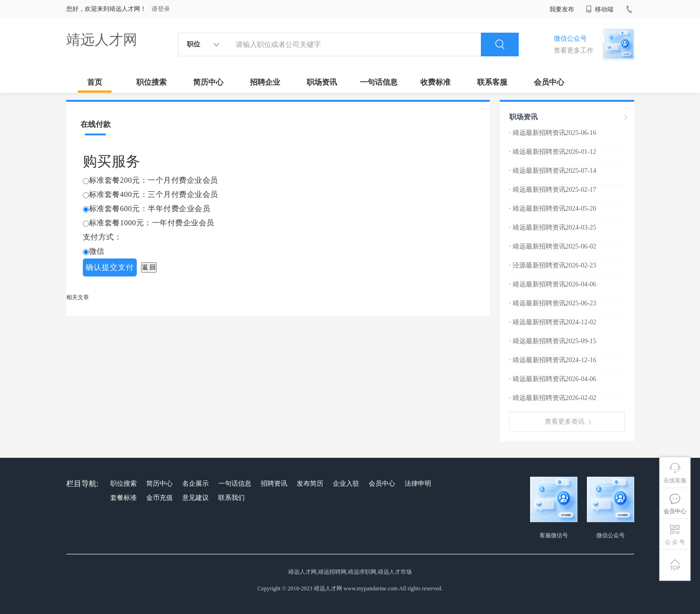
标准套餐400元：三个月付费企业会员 (154, 194)
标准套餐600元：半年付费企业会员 (150, 209)
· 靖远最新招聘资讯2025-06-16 (553, 133)
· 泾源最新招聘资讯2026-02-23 (553, 265)
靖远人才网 (102, 40)
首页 (95, 82)
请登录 (161, 9)
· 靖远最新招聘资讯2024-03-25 (553, 227)
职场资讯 (322, 82)
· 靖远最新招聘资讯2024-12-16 (553, 360)
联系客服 (492, 82)
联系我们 (231, 498)
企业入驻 (346, 484)
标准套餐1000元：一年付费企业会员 (152, 223)
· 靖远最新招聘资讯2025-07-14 (553, 171)
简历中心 (208, 82)
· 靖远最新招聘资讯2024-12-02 (553, 322)
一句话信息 (379, 82)
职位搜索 (151, 82)
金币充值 (159, 498)
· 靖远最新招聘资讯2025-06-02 (553, 246)
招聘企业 (265, 82)
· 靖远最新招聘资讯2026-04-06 (553, 284)
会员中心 (549, 82)
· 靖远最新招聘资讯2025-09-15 (553, 341)
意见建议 (195, 498)
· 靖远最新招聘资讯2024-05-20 (553, 209)
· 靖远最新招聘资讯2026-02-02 (553, 398)
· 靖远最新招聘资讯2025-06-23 (553, 303)
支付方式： (102, 237)
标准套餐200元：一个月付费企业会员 (154, 180)
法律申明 (418, 484)
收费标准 (435, 82)
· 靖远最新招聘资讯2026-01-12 (553, 152)
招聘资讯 (274, 484)
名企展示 (195, 484)
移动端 (600, 9)
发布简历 (310, 484)
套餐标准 (124, 498)
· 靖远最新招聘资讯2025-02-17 (553, 190)
